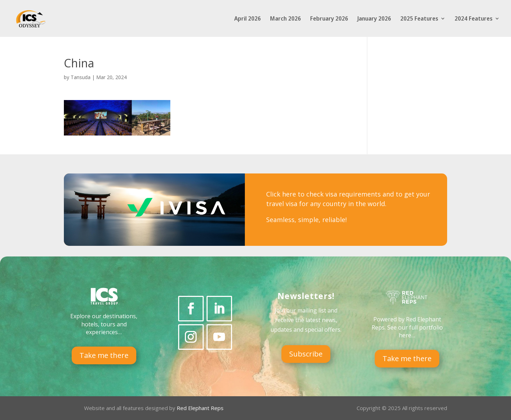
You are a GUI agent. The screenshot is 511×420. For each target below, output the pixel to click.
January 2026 (374, 19)
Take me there (104, 355)
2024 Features (474, 19)
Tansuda (81, 77)
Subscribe (306, 354)
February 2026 (329, 19)
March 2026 (285, 19)
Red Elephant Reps (201, 408)
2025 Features (419, 19)
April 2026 (248, 19)
